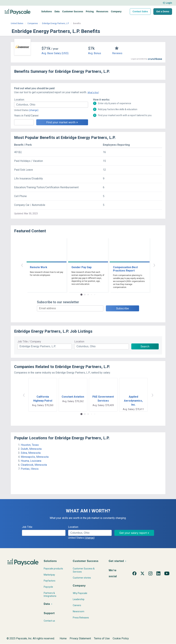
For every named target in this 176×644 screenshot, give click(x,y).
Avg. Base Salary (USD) (55, 53)
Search (145, 346)
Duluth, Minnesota (31, 449)
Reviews (117, 53)
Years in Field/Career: (27, 116)
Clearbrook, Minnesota (34, 465)
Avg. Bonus (95, 53)
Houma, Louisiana (31, 461)
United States (17, 23)
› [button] (154, 265)
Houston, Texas (30, 445)
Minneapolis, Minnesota (35, 457)
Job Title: (27, 527)
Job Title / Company (29, 342)
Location (79, 342)
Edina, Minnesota (31, 453)
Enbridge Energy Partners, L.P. (56, 23)
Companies (33, 23)
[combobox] (51, 105)
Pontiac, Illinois (30, 469)
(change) (34, 110)
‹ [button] (22, 265)
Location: (19, 100)
